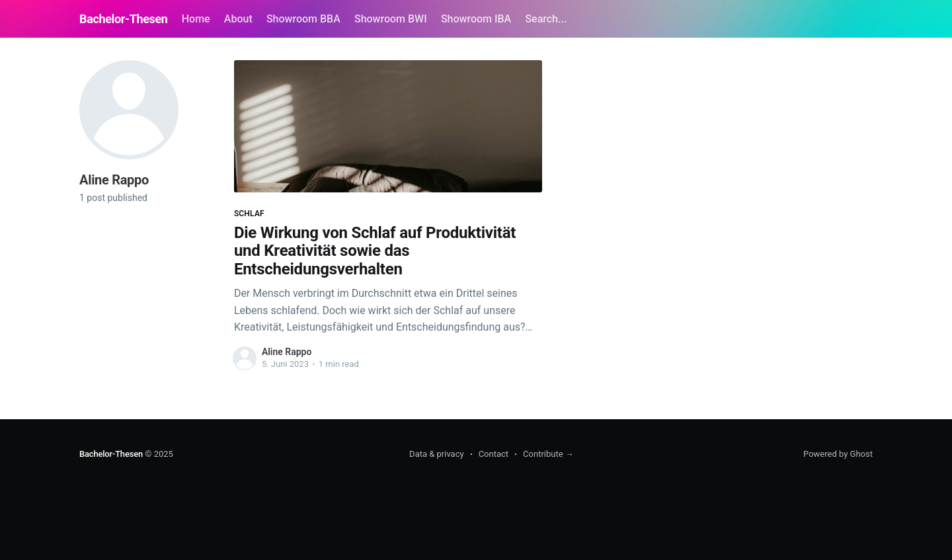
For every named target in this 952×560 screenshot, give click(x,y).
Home (196, 19)
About (238, 19)
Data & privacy (437, 454)
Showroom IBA (476, 19)
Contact (494, 454)
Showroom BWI (391, 19)
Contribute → (548, 454)
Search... (546, 19)
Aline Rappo (287, 352)
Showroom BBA (303, 19)
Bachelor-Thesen (124, 19)
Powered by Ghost (838, 454)
